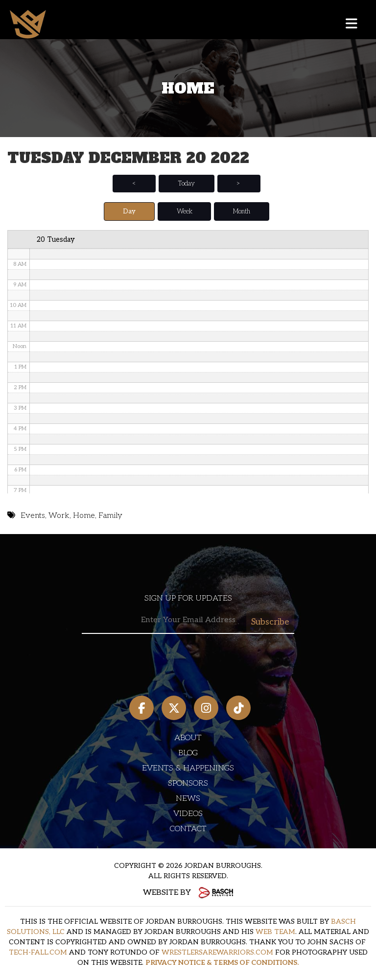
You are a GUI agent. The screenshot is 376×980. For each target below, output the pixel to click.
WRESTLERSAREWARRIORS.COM (217, 952)
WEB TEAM (275, 932)
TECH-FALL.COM (38, 952)
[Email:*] (188, 620)
